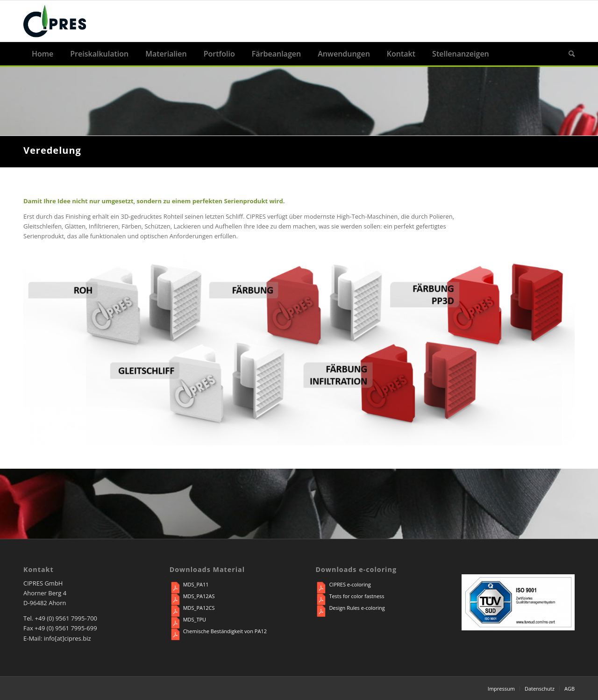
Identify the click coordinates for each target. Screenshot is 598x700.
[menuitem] (43, 54)
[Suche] (567, 54)
